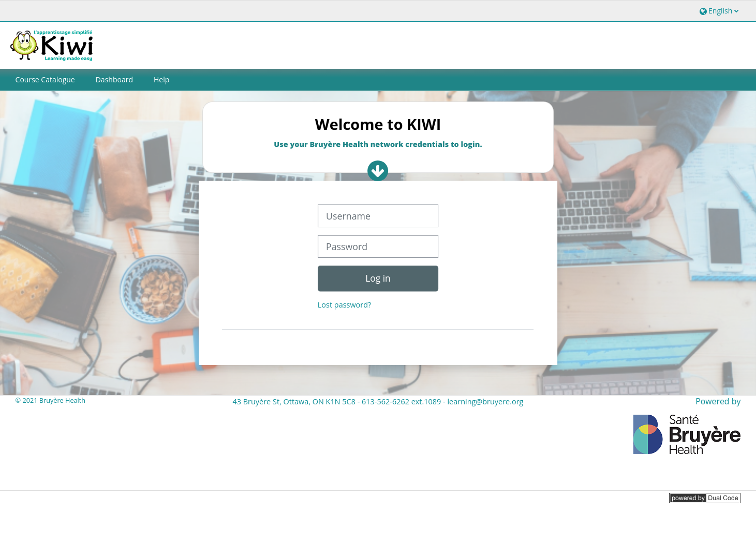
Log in (378, 278)
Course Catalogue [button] (45, 79)
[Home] (53, 44)
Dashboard (114, 79)
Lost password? (344, 305)
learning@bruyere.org (485, 401)
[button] (718, 11)
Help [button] (161, 79)
